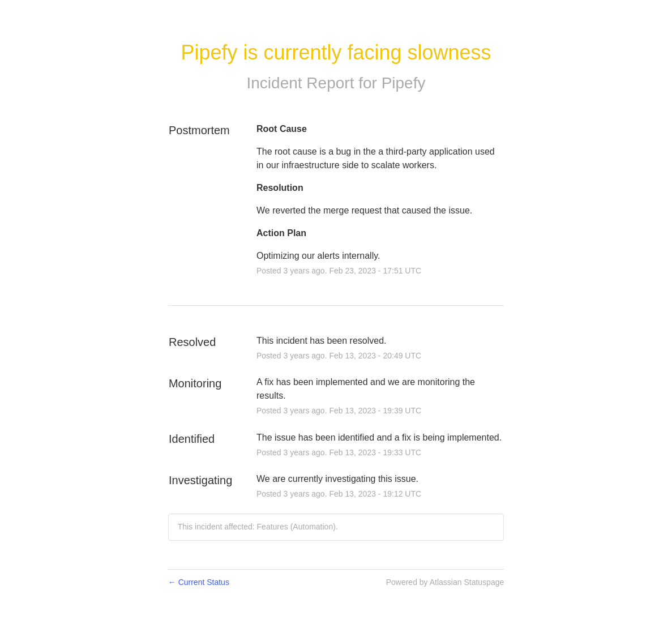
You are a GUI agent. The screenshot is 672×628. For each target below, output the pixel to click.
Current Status (199, 582)
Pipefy (404, 83)
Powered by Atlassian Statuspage (445, 582)
